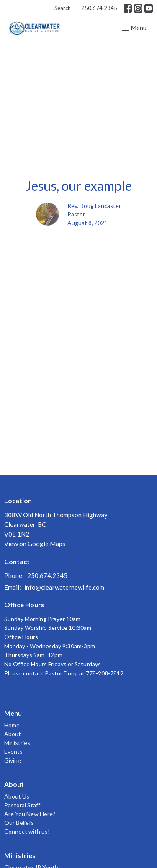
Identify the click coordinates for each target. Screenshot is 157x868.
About (13, 734)
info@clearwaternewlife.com (64, 587)
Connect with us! (27, 831)
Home (12, 725)
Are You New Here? (30, 814)
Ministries (17, 743)
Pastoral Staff (22, 805)
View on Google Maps (35, 544)
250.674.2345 (99, 8)
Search (63, 8)
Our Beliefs (19, 823)
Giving (13, 760)
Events (13, 751)
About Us (17, 796)
